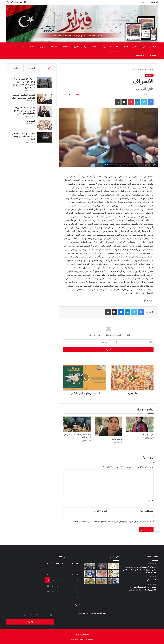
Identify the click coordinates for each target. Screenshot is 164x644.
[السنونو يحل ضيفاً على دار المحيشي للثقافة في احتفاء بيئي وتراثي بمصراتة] (114, 574)
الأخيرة (32, 68)
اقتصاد (126, 47)
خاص (134, 47)
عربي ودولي (140, 55)
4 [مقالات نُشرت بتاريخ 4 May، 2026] (67, 574)
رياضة (103, 47)
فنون (76, 47)
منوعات (153, 55)
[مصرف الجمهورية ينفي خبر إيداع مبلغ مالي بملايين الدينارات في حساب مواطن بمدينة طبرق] (44, 82)
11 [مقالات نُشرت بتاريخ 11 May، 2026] (67, 580)
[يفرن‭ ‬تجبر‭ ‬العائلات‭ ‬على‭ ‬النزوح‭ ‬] (90, 581)
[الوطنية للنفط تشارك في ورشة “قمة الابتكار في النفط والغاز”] (102, 566)
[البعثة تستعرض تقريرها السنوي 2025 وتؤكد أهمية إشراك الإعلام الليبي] (90, 566)
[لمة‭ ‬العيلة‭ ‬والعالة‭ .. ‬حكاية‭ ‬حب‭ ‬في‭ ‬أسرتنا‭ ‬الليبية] (77, 424)
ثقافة (94, 47)
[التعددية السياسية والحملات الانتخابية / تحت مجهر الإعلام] (44, 99)
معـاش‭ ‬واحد (117, 439)
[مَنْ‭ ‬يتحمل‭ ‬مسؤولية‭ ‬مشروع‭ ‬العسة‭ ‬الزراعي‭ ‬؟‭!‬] (102, 581)
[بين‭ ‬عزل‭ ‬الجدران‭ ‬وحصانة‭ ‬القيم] (102, 574)
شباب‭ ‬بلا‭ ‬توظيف (147, 435)
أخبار (144, 47)
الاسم (151, 500)
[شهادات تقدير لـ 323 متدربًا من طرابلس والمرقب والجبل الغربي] (90, 574)
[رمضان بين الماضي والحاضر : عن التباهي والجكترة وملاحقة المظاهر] (44, 137)
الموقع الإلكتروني (100, 511)
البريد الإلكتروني (147, 511)
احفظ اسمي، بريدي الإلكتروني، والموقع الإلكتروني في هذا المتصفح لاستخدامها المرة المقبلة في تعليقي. (112, 521)
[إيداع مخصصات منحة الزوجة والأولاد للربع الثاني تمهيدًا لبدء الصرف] (114, 566)
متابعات (66, 47)
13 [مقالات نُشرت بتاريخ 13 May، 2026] (58, 580)
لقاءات (32, 47)
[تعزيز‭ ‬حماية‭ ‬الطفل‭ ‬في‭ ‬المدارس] (114, 581)
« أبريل (77, 605)
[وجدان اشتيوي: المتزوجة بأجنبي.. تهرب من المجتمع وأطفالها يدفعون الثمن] (44, 111)
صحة (22, 47)
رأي (85, 47)
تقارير (43, 47)
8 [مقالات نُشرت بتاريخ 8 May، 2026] (48, 574)
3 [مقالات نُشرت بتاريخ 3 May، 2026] (72, 574)
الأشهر (48, 68)
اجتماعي (115, 47)
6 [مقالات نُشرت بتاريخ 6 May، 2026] (58, 574)
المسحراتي (30, 121)
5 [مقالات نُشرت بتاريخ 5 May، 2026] (63, 574)
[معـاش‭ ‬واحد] (108, 426)
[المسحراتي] (44, 125)
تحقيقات (54, 47)
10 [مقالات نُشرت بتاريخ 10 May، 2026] (72, 580)
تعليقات (15, 68)
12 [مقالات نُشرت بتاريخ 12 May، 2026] (63, 580)
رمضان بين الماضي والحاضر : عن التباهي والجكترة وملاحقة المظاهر (23, 136)
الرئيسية (153, 47)
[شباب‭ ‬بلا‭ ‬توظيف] (140, 424)
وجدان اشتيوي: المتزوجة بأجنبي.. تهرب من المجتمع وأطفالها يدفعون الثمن (24, 110)
